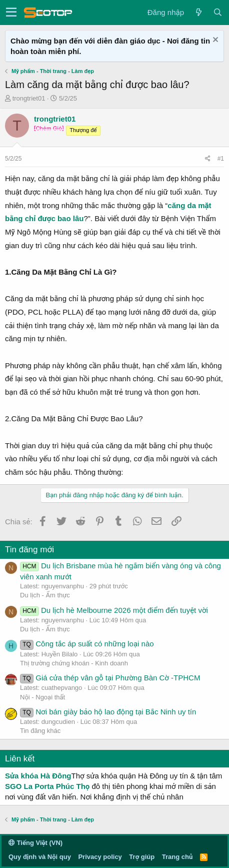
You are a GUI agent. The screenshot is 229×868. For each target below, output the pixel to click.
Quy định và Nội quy (40, 857)
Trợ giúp (142, 857)
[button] (11, 13)
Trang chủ (177, 857)
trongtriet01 (29, 98)
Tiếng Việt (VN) (35, 843)
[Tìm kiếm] (217, 12)
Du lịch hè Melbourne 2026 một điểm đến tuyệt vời (114, 610)
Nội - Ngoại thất (42, 697)
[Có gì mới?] (198, 12)
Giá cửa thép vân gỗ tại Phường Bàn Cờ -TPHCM (110, 678)
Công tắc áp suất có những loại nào (87, 644)
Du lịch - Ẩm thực (45, 595)
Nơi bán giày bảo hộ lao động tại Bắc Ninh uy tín (108, 712)
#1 (221, 159)
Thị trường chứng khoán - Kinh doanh (74, 663)
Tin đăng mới (29, 550)
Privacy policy (100, 857)
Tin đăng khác (40, 731)
